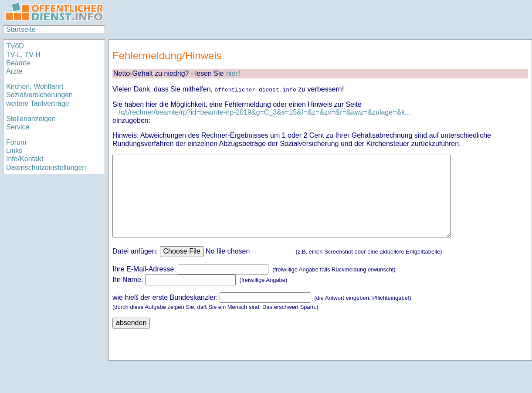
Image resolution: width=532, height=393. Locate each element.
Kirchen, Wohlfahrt (35, 86)
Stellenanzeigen (31, 119)
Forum (16, 142)
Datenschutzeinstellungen (46, 168)
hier (232, 73)
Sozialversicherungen (39, 95)
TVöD (15, 46)
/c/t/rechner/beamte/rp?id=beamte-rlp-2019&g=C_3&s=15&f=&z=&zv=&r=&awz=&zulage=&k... (264, 112)
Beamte (18, 63)
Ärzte (14, 71)
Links (14, 151)
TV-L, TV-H (23, 55)
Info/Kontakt (25, 159)
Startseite (21, 29)
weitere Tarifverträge (38, 103)
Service (18, 127)
